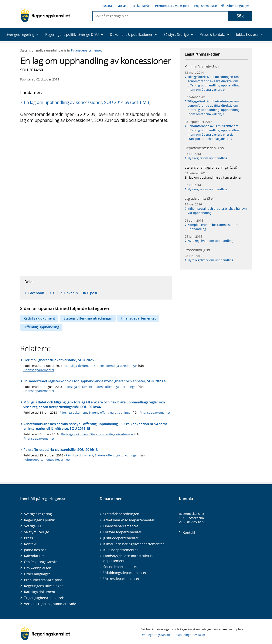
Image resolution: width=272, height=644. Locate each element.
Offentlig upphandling (41, 327)
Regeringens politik (39, 520)
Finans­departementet (121, 526)
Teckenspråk (141, 6)
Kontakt (30, 544)
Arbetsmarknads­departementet (129, 520)
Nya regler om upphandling (208, 158)
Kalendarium (34, 556)
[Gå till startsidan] (45, 15)
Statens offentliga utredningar (88, 318)
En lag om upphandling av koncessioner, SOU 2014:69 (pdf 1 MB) (87, 102)
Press (28, 538)
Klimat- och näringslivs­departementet (134, 544)
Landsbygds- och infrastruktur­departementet (128, 558)
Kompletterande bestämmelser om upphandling (213, 227)
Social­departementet (120, 567)
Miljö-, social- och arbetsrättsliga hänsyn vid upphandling (217, 211)
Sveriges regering (38, 514)
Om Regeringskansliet (41, 562)
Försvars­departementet (122, 532)
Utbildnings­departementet (125, 573)
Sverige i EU (33, 526)
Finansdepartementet (86, 50)
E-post (92, 293)
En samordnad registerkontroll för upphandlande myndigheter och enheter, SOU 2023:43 (95, 381)
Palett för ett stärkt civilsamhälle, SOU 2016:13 (61, 450)
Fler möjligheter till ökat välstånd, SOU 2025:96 (61, 360)
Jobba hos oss (35, 550)
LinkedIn (71, 293)
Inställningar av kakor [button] (190, 635)
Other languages (235, 6)
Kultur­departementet (120, 550)
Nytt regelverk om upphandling (210, 241)
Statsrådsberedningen (121, 514)
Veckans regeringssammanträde (50, 604)
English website (205, 6)
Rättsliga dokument (39, 318)
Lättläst (122, 6)
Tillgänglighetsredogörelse (45, 598)
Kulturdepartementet (39, 460)
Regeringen (63, 460)
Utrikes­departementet (121, 579)
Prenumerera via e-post (172, 6)
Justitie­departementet (121, 538)
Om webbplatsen (38, 568)
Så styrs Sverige (37, 532)
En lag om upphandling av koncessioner (213, 177)
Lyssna (107, 6)
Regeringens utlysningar (43, 586)
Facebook (36, 293)
